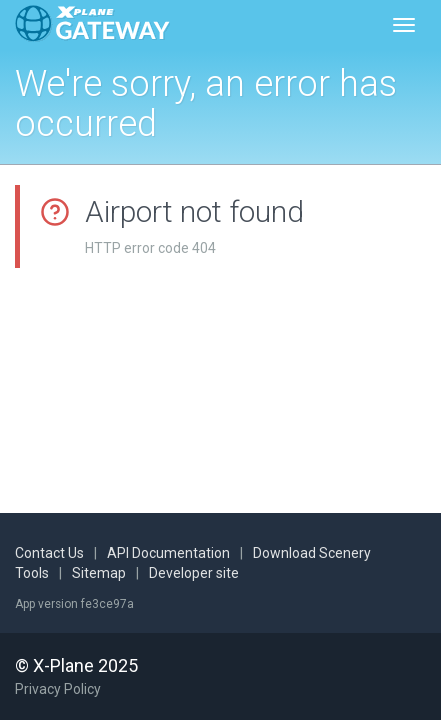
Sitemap (99, 573)
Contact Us (49, 553)
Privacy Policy (58, 689)
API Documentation (168, 553)
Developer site (194, 573)
